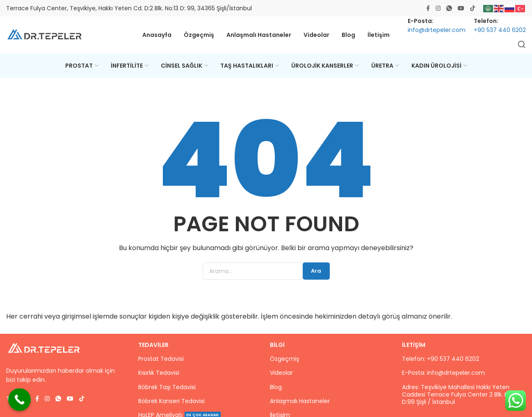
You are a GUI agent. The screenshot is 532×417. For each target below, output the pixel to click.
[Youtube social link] (461, 8)
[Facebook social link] (428, 8)
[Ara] (522, 44)
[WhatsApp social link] (449, 8)
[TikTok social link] (473, 8)
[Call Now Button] (19, 400)
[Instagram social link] (438, 8)
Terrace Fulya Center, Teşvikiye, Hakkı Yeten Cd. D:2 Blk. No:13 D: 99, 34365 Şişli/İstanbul (129, 8)
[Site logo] (45, 35)
